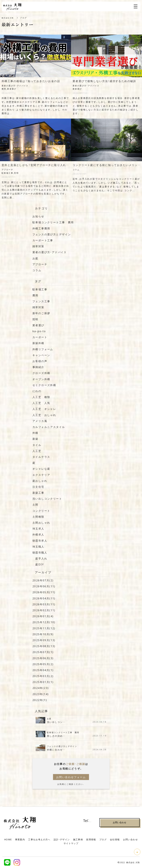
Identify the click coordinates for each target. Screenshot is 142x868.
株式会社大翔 (9, 18)
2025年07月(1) (43, 652)
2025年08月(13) (44, 646)
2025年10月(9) (43, 634)
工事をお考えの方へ (39, 839)
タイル (37, 445)
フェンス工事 (41, 301)
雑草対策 (38, 246)
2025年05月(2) (43, 664)
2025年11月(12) (44, 628)
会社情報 (115, 839)
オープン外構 (41, 379)
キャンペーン (41, 355)
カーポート (40, 337)
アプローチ (40, 264)
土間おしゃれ (41, 522)
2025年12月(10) (44, 622)
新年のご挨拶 (41, 313)
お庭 (35, 258)
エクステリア (41, 475)
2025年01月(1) (43, 682)
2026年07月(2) (43, 580)
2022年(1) (40, 700)
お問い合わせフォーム (71, 777)
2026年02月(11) (44, 610)
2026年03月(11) (44, 604)
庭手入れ (40, 558)
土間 (35, 504)
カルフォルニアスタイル (49, 427)
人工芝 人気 (41, 403)
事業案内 (20, 839)
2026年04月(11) (44, 598)
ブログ (103, 839)
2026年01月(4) (43, 616)
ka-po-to (39, 331)
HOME (8, 839)
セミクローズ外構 (44, 385)
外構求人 (38, 534)
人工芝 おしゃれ (44, 415)
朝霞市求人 (40, 540)
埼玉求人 (38, 528)
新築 (35, 439)
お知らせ (38, 216)
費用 (35, 295)
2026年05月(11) (44, 592)
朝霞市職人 (40, 552)
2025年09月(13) (44, 640)
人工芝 (37, 451)
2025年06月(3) (43, 658)
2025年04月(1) (43, 670)
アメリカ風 (40, 421)
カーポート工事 (43, 240)
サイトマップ (71, 843)
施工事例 (78, 839)
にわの (37, 391)
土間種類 (38, 517)
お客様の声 (40, 361)
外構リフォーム (43, 349)
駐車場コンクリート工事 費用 (53, 222)
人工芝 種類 (41, 397)
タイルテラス (41, 457)
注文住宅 (38, 487)
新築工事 (38, 493)
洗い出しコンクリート (47, 499)
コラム (37, 270)
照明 (35, 319)
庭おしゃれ (40, 481)
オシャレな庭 (41, 469)
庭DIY (38, 564)
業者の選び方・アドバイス (50, 252)
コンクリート (41, 511)
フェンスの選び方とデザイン (52, 234)
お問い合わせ (130, 839)
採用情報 (91, 839)
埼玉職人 (38, 546)
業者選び (38, 325)
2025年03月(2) (43, 676)
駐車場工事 (40, 289)
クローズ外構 (41, 373)
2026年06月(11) (44, 586)
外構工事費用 (41, 228)
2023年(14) (41, 694)
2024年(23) (41, 688)
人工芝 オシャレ (44, 409)
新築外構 (38, 343)
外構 (35, 433)
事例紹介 (38, 367)
